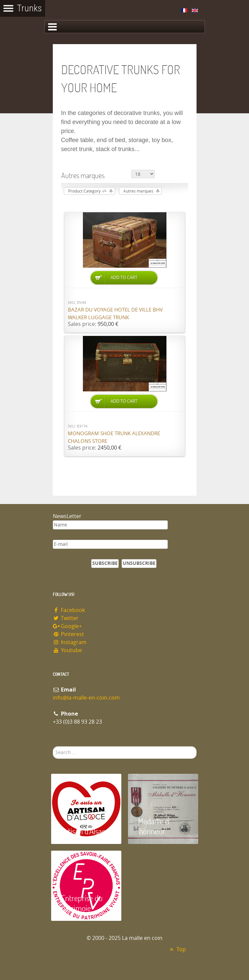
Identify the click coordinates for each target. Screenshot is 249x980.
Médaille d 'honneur (154, 826)
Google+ (68, 626)
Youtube (68, 650)
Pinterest (69, 634)
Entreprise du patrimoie (82, 903)
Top (177, 949)
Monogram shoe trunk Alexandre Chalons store (114, 437)
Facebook (69, 610)
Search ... (53, 747)
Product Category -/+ (87, 191)
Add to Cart (124, 278)
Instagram (70, 642)
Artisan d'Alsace (85, 831)
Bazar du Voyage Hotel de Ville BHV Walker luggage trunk (115, 314)
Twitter (66, 618)
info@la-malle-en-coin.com (86, 698)
